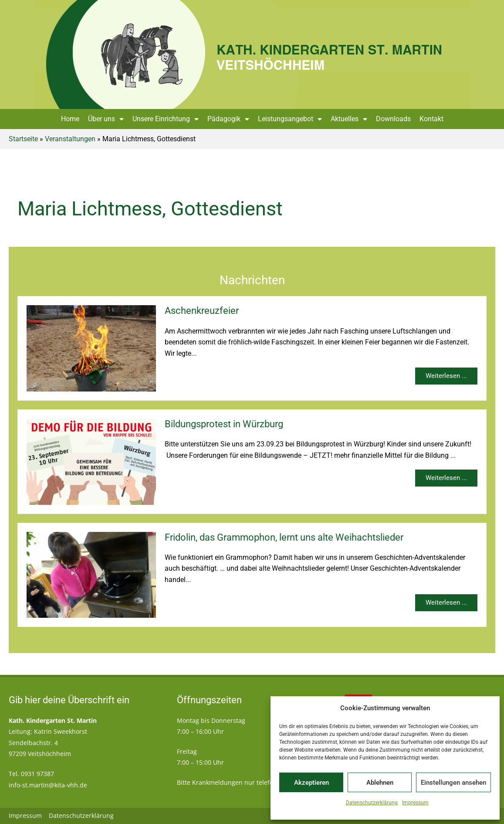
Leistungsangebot (290, 119)
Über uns (106, 119)
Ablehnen (380, 783)
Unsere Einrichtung (166, 119)
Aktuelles (349, 119)
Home (70, 119)
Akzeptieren (311, 783)
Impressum (415, 803)
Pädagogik (228, 119)
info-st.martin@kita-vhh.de (48, 785)
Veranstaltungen (70, 139)
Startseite (23, 139)
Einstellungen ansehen (453, 783)
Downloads (393, 119)
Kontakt (431, 119)
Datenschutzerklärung (372, 803)
